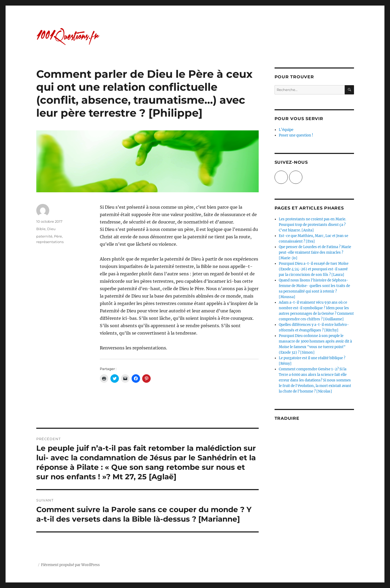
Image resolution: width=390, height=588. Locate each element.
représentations (50, 242)
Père (58, 236)
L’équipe (286, 130)
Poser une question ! (296, 135)
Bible (41, 229)
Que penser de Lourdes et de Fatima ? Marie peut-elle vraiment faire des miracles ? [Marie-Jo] (315, 252)
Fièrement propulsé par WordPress (70, 565)
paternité (44, 236)
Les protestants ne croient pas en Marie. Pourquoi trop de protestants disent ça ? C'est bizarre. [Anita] (312, 225)
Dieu (51, 229)
